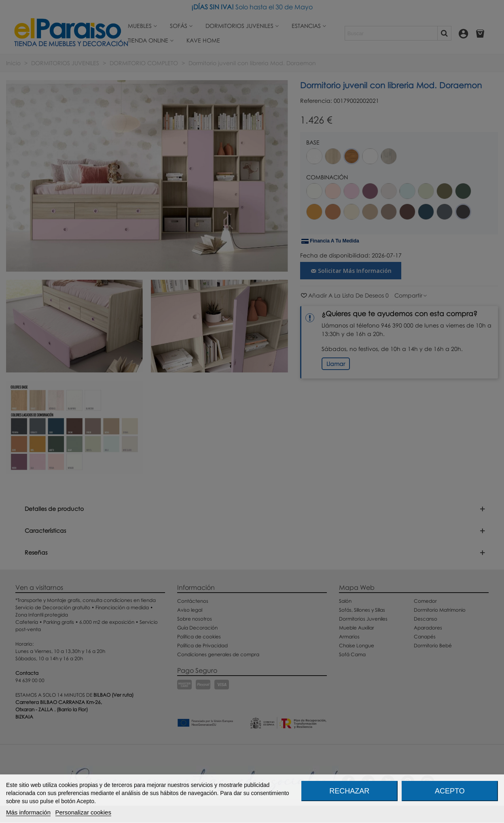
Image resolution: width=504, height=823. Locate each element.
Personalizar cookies (83, 812)
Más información (28, 812)
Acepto (450, 791)
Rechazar (349, 791)
